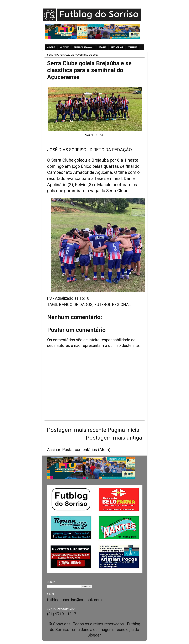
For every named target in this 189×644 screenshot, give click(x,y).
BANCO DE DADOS (76, 305)
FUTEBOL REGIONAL (84, 47)
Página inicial (124, 430)
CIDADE (51, 47)
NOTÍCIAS (64, 47)
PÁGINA (102, 47)
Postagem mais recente (77, 430)
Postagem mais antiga (114, 438)
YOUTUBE (132, 47)
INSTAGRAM (117, 47)
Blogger (94, 635)
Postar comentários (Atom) (86, 450)
